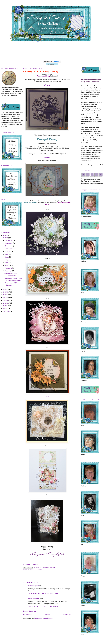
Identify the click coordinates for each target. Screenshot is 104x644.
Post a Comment (30, 611)
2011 (5, 306)
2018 (6, 238)
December (9, 240)
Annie (47, 85)
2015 (6, 295)
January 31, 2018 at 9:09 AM (43, 594)
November (9, 243)
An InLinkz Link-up (30, 564)
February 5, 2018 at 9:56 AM (43, 606)
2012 (6, 303)
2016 (6, 292)
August (8, 251)
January (8, 271)
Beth (47, 209)
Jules (47, 397)
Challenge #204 (37, 570)
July (7, 254)
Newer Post (28, 614)
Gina (47, 298)
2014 (6, 298)
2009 (6, 311)
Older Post (67, 614)
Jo (47, 347)
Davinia (47, 157)
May (7, 260)
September (9, 249)
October (8, 246)
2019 (6, 235)
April (7, 263)
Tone (47, 495)
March (8, 265)
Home (47, 614)
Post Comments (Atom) (43, 618)
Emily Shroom (34, 598)
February (8, 268)
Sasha (47, 446)
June (7, 257)
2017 (6, 289)
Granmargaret (33, 586)
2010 (6, 309)
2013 (6, 300)
